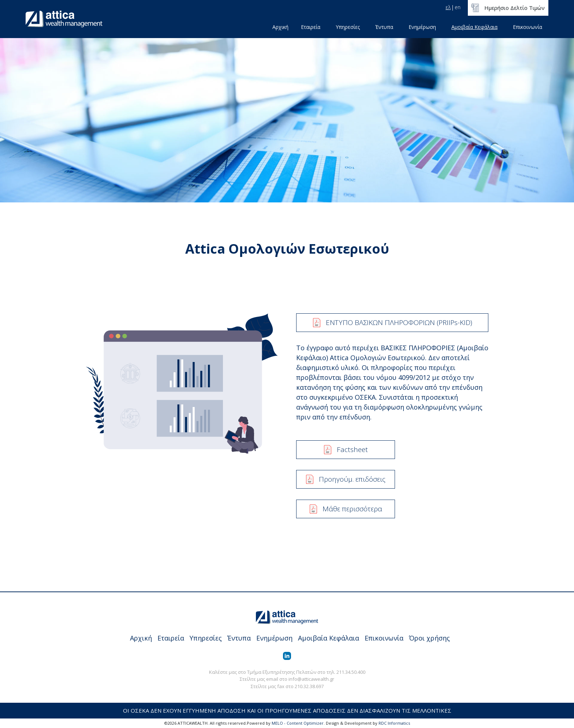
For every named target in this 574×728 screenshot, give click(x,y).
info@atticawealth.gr (311, 679)
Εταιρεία (311, 27)
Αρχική (280, 27)
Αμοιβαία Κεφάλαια (474, 27)
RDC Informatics (394, 723)
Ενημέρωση (422, 27)
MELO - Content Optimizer (298, 723)
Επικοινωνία (528, 27)
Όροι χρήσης (429, 638)
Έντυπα (384, 27)
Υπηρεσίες (348, 27)
